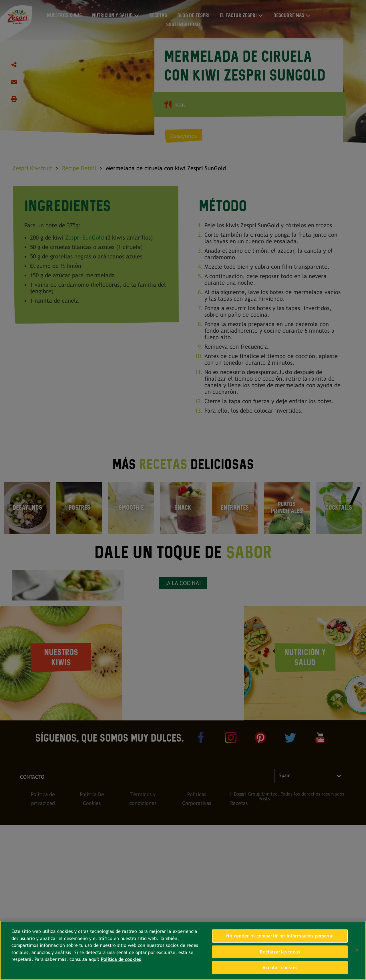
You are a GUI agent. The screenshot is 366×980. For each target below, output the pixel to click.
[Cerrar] (357, 950)
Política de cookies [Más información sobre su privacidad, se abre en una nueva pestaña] (121, 959)
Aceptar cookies (280, 968)
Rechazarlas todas (280, 952)
